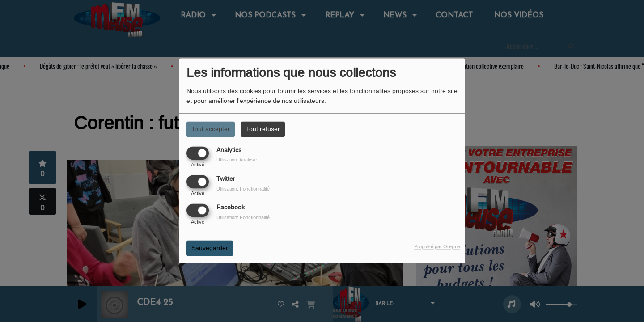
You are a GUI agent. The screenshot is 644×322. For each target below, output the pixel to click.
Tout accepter (211, 129)
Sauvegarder (210, 248)
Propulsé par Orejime (437, 247)
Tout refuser (263, 129)
